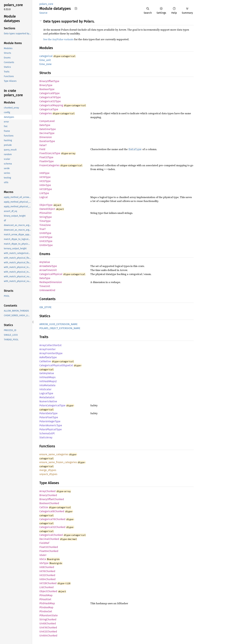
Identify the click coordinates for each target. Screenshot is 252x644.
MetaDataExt (47, 397)
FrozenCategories (49, 165)
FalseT (43, 145)
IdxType (44, 563)
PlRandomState (49, 615)
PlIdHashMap (47, 603)
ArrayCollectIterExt (50, 345)
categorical (46, 56)
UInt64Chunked (48, 636)
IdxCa (43, 559)
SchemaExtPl (47, 433)
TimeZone (45, 225)
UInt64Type (46, 245)
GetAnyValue (47, 373)
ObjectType (46, 205)
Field (42, 149)
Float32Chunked (49, 547)
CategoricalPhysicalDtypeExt (56, 365)
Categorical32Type (50, 101)
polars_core (46, 4)
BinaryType (46, 85)
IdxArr (43, 555)
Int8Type (44, 173)
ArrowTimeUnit (48, 270)
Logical (44, 197)
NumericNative (48, 401)
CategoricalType (49, 109)
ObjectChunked (48, 591)
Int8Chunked (47, 567)
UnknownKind (47, 290)
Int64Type (45, 185)
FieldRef (44, 543)
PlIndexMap (46, 607)
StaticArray (46, 437)
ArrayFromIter (47, 349)
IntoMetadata (47, 385)
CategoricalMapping (51, 105)
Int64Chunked (47, 579)
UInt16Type (46, 237)
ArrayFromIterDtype (51, 353)
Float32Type (46, 157)
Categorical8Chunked (52, 511)
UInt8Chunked (48, 623)
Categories (46, 113)
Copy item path (76, 8)
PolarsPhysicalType (51, 429)
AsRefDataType (48, 357)
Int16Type (45, 177)
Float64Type (47, 161)
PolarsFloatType (49, 417)
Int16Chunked (47, 571)
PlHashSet (45, 599)
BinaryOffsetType (49, 81)
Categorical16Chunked (52, 519)
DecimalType (47, 133)
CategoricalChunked (51, 535)
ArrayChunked (47, 491)
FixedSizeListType (50, 153)
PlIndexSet (46, 611)
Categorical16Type (50, 97)
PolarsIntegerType (50, 421)
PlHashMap (46, 595)
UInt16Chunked (48, 628)
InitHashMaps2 (48, 381)
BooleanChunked (49, 503)
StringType (46, 217)
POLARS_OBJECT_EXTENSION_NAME (60, 328)
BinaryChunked (48, 495)
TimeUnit (45, 286)
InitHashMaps (47, 377)
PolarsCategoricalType (52, 405)
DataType (45, 278)
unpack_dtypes (48, 474)
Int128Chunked (48, 583)
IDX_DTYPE (45, 307)
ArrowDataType (48, 266)
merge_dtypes (48, 470)
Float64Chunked (49, 551)
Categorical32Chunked (52, 527)
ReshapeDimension (51, 282)
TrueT (43, 229)
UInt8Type (45, 233)
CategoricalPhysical (51, 274)
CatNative (45, 361)
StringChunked (48, 619)
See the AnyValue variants (58, 39)
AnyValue (45, 262)
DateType (45, 125)
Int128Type (46, 189)
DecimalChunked (49, 539)
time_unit (45, 60)
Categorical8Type (50, 93)
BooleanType (47, 89)
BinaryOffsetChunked (52, 499)
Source (43, 13)
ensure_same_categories (54, 454)
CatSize (44, 507)
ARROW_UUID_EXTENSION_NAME (59, 324)
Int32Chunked (47, 575)
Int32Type (45, 181)
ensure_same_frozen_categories (58, 462)
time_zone (45, 64)
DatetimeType (48, 129)
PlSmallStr (46, 213)
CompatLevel (47, 121)
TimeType (45, 221)
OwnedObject (47, 209)
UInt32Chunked (48, 632)
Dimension (46, 137)
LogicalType (46, 393)
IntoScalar (45, 389)
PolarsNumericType (51, 425)
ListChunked (47, 587)
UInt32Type (46, 241)
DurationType (47, 141)
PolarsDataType (48, 413)
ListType (44, 193)
